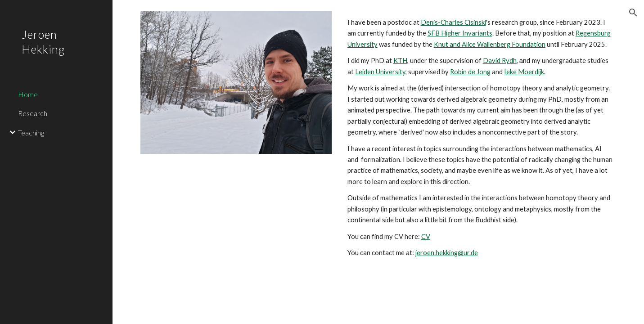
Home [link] (28, 94)
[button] (633, 13)
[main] (480, 138)
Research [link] (33, 113)
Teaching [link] (31, 133)
